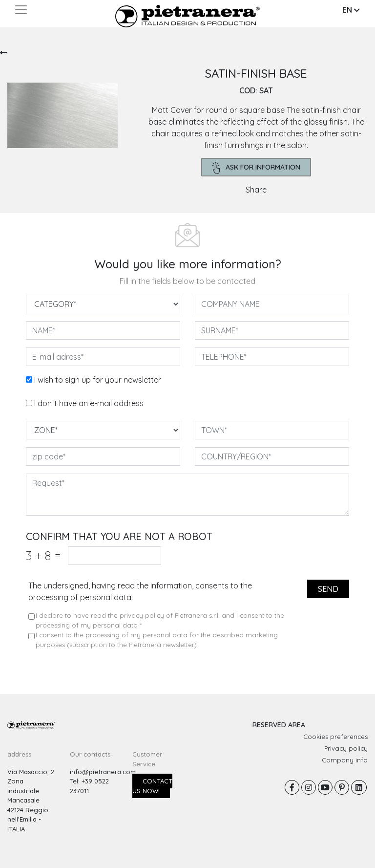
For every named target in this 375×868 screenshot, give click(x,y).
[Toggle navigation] (21, 10)
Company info (345, 760)
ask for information (256, 168)
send (328, 589)
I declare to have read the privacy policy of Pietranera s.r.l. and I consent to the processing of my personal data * (160, 620)
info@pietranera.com (103, 772)
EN (351, 10)
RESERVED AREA (279, 725)
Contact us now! (152, 786)
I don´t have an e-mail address (89, 403)
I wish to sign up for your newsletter (98, 380)
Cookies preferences (335, 737)
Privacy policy (346, 748)
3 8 (43, 555)
